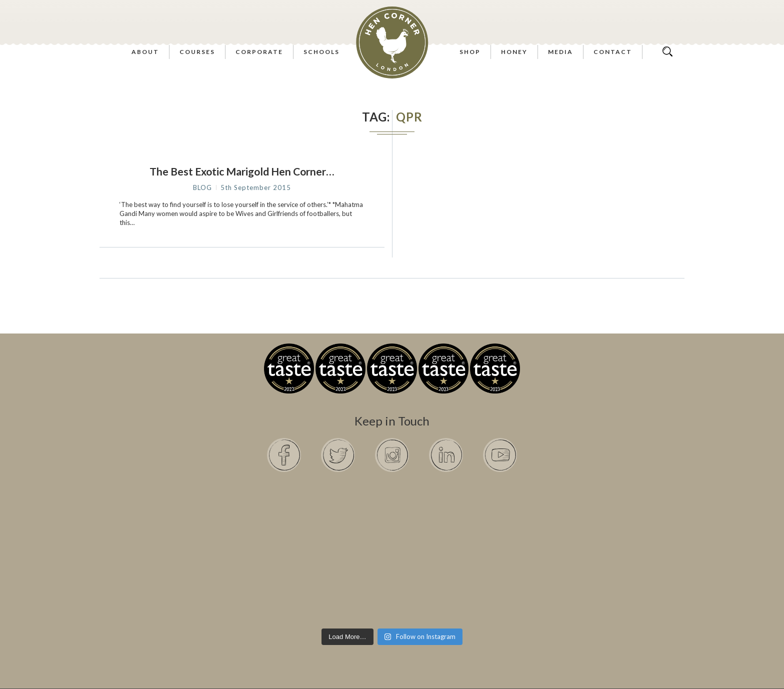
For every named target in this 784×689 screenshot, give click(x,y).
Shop (470, 52)
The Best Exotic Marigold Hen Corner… (242, 171)
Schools (321, 52)
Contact (613, 52)
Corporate (259, 52)
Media (560, 52)
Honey (514, 52)
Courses (197, 52)
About (145, 52)
